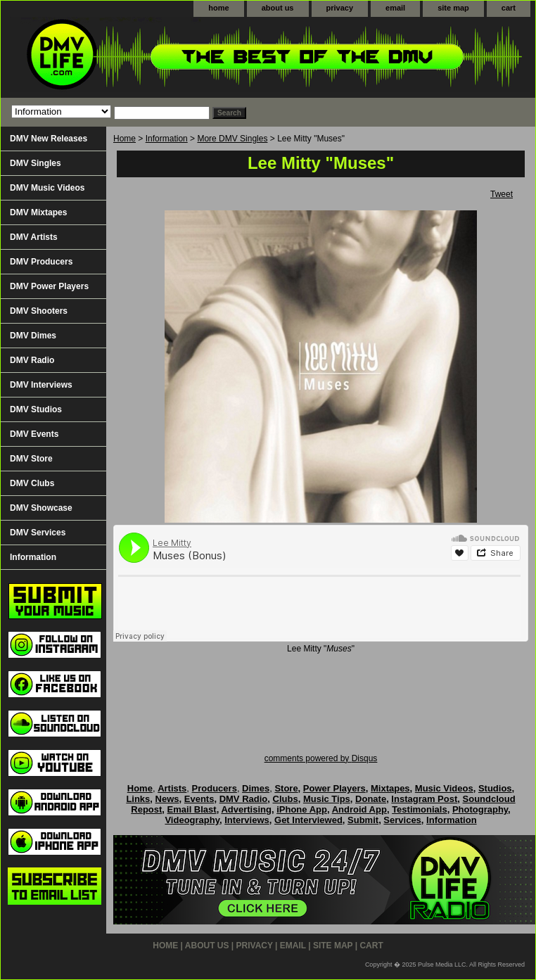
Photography (480, 809)
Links (138, 799)
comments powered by (321, 758)
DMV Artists (34, 237)
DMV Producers (41, 262)
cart (509, 8)
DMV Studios (36, 409)
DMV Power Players (49, 286)
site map (453, 8)
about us (278, 8)
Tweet (502, 194)
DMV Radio (32, 360)
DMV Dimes (33, 336)
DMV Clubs (32, 483)
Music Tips (327, 799)
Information (167, 139)
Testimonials (420, 809)
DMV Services (38, 533)
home (218, 8)
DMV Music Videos (47, 188)
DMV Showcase (41, 508)
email (395, 8)
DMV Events (34, 434)
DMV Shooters (39, 311)
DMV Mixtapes (38, 212)
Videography (192, 820)
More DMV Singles (232, 139)
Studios (495, 788)
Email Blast (192, 809)
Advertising (246, 809)
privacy (340, 8)
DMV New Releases (49, 139)
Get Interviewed (308, 820)
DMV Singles (36, 163)
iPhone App (302, 809)
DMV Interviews (41, 385)
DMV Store (31, 459)
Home (125, 139)
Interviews (247, 820)
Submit (363, 820)
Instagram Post (424, 799)
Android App (359, 809)
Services (402, 820)
